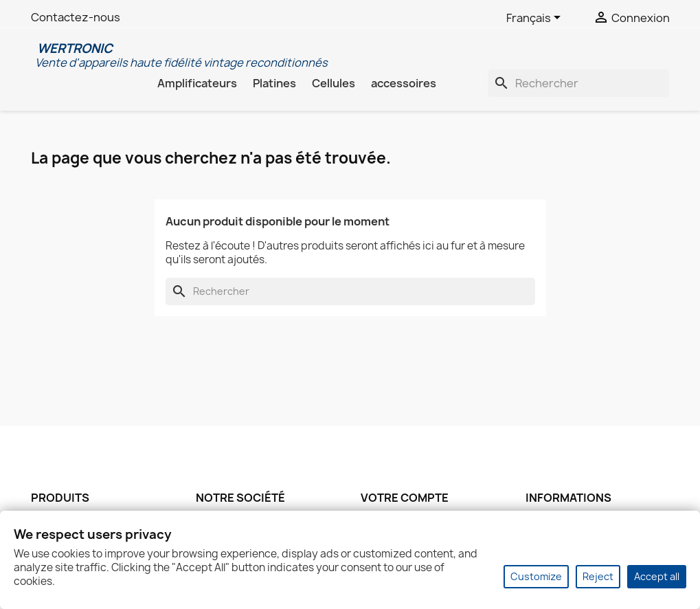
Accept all (657, 576)
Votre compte (405, 498)
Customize (536, 576)
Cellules (334, 83)
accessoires (404, 83)
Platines (274, 83)
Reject (598, 576)
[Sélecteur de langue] (536, 19)
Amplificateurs (197, 83)
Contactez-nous (76, 17)
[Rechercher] (578, 83)
